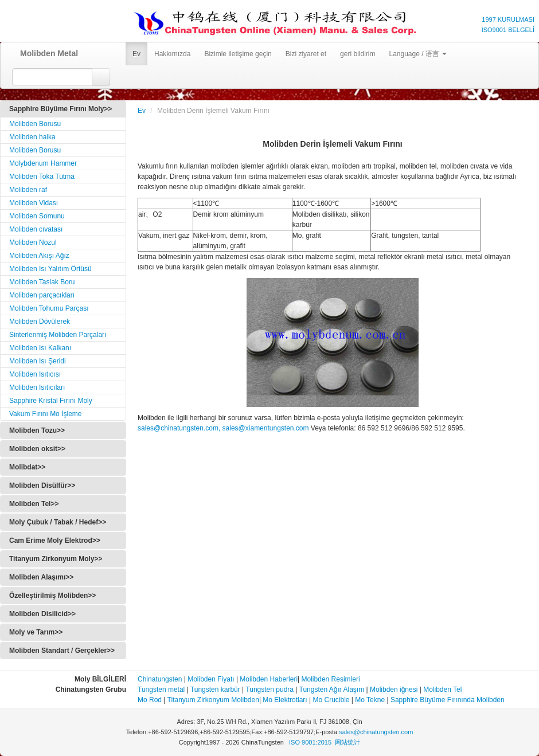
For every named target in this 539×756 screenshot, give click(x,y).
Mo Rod (150, 700)
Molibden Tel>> (34, 504)
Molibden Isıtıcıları (37, 387)
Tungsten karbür (215, 690)
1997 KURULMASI (508, 19)
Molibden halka (32, 137)
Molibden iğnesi (393, 690)
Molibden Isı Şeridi (38, 361)
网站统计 (347, 742)
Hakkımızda (172, 54)
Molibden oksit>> (37, 449)
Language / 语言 (418, 54)
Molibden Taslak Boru (42, 282)
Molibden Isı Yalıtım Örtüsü (50, 269)
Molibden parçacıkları (42, 295)
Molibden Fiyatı (211, 679)
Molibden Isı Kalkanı (40, 348)
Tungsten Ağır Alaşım (332, 690)
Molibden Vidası (34, 203)
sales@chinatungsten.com (376, 732)
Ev (136, 54)
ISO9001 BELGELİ (508, 30)
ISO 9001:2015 (310, 742)
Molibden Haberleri (269, 679)
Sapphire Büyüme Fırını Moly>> (60, 109)
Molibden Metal (45, 53)
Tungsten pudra (269, 690)
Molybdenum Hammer (43, 163)
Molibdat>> (27, 467)
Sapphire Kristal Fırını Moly (51, 401)
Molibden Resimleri (331, 679)
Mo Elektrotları (285, 700)
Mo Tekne (370, 700)
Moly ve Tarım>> (36, 632)
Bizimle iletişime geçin (238, 54)
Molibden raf (28, 190)
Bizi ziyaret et (306, 54)
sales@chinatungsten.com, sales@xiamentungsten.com (223, 428)
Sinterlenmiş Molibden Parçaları (58, 335)
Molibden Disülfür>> (42, 485)
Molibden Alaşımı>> (41, 577)
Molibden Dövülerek (40, 322)
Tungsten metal (161, 690)
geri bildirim (358, 54)
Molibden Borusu (35, 124)
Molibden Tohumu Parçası (49, 308)
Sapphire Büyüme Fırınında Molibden (448, 700)
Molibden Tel (442, 690)
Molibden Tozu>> (37, 430)
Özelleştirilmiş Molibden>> (52, 596)
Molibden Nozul (33, 242)
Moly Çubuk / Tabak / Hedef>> (58, 522)
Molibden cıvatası (36, 229)
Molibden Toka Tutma (42, 177)
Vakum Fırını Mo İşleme (45, 414)
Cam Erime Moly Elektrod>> (55, 540)
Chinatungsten (160, 679)
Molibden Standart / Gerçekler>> (62, 651)
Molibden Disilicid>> (42, 614)
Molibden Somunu (37, 216)
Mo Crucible (331, 700)
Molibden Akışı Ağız (39, 256)
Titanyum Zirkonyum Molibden (213, 700)
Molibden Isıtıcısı (35, 374)
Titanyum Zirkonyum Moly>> (56, 559)
